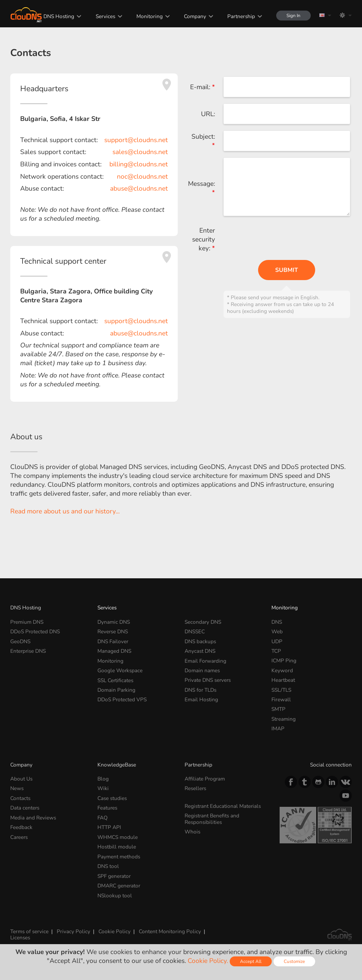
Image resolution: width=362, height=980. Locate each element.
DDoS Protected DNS (35, 631)
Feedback (21, 827)
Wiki (103, 788)
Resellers (196, 788)
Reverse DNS (113, 631)
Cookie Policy (115, 931)
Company (195, 16)
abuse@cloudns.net (139, 189)
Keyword (282, 670)
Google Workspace (120, 670)
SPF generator (114, 876)
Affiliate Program (205, 779)
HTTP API (109, 827)
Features (108, 808)
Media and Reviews (33, 818)
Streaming (284, 719)
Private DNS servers (208, 680)
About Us (21, 779)
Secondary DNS (203, 622)
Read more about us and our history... (65, 511)
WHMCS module (118, 837)
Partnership (241, 16)
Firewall (281, 699)
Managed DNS (114, 651)
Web (277, 631)
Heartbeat (283, 680)
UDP (277, 641)
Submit (287, 270)
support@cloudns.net (136, 140)
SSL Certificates (116, 680)
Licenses (20, 937)
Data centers (25, 808)
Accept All (251, 961)
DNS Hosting (59, 16)
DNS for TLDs (201, 690)
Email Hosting (201, 699)
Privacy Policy (73, 931)
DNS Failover (113, 641)
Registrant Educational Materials (223, 806)
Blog (103, 779)
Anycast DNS (200, 651)
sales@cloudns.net (140, 152)
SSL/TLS (281, 690)
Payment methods (119, 856)
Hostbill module (117, 847)
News (17, 788)
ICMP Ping (284, 660)
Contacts (20, 798)
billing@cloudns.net (139, 164)
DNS (277, 622)
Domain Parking (117, 690)
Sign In (293, 16)
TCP (276, 651)
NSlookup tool (115, 895)
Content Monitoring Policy (170, 931)
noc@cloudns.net (142, 177)
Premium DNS (27, 622)
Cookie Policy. (208, 961)
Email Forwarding (206, 660)
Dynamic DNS (114, 622)
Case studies (112, 798)
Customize (294, 961)
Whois (192, 832)
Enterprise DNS (28, 651)
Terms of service (29, 931)
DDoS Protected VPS (122, 699)
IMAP (278, 728)
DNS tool (108, 866)
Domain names (202, 670)
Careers (19, 837)
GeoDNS (20, 641)
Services (105, 16)
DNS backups (200, 641)
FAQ (103, 818)
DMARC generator (119, 886)
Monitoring (149, 16)
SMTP (278, 709)
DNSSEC (195, 631)
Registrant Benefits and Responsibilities (212, 819)
